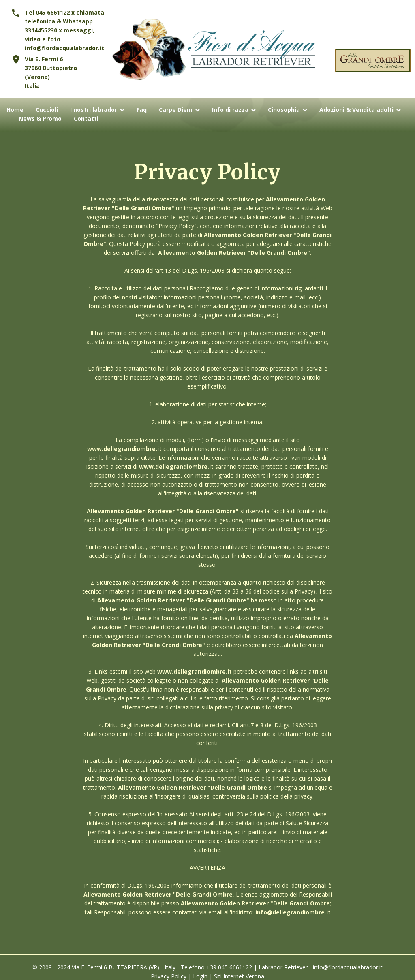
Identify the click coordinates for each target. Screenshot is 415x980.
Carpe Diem (176, 110)
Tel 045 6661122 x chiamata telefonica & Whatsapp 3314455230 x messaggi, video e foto (64, 26)
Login (200, 976)
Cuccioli (47, 110)
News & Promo (40, 119)
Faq (142, 110)
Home (15, 110)
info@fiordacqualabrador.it (64, 48)
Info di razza (230, 110)
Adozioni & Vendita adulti (356, 110)
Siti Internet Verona (239, 976)
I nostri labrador (94, 110)
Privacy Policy (169, 976)
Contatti (86, 119)
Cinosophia (284, 110)
